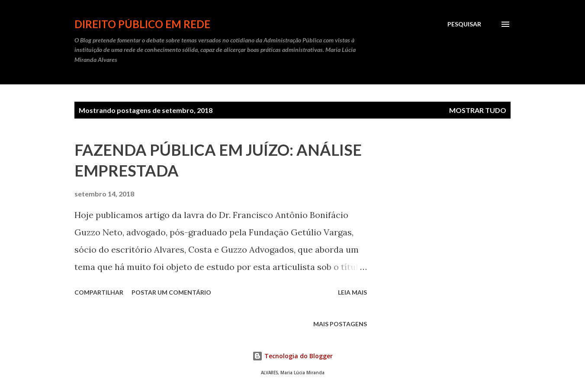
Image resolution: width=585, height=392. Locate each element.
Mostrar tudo (478, 110)
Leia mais (352, 292)
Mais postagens (340, 324)
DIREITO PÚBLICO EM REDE (142, 24)
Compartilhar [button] (99, 292)
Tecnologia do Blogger (292, 356)
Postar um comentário (171, 292)
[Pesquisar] (464, 24)
